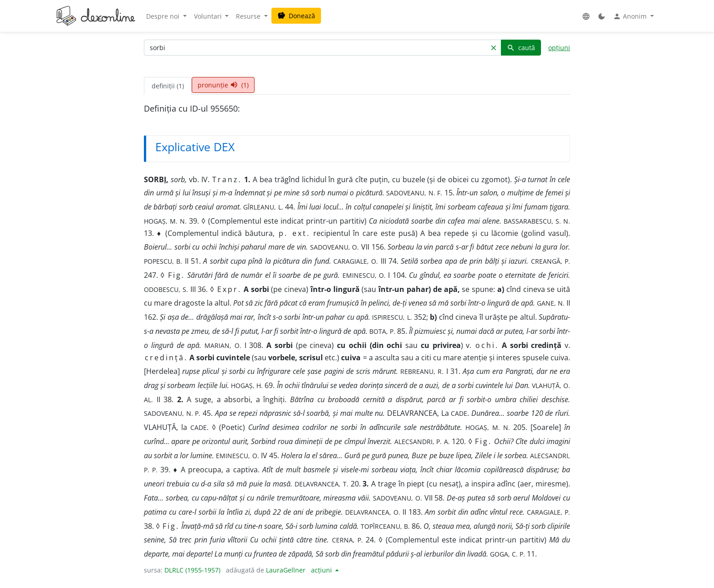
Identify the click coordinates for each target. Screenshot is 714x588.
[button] (586, 16)
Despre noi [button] (164, 16)
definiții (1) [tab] (168, 86)
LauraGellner (286, 570)
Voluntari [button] (209, 16)
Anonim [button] (631, 16)
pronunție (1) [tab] (223, 85)
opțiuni (559, 48)
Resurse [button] (249, 16)
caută (521, 48)
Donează (296, 16)
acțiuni (322, 570)
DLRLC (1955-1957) (192, 570)
